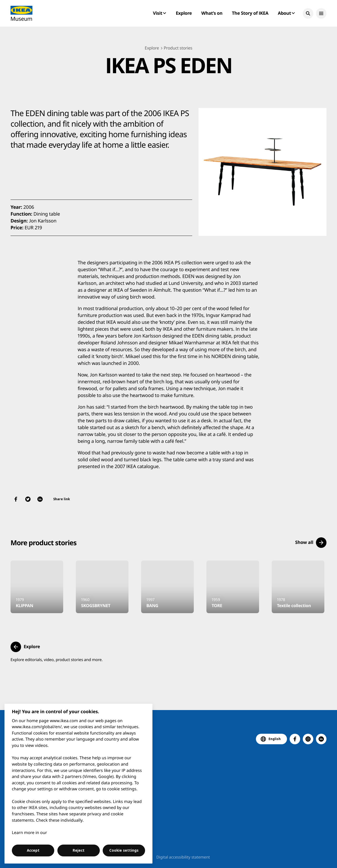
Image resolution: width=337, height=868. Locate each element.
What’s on (212, 13)
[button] (308, 13)
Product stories (178, 48)
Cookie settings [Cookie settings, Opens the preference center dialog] (124, 850)
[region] (79, 784)
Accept (33, 850)
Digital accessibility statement (183, 857)
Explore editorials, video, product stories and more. (57, 660)
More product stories (43, 543)
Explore (184, 13)
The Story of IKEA (250, 13)
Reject (79, 850)
